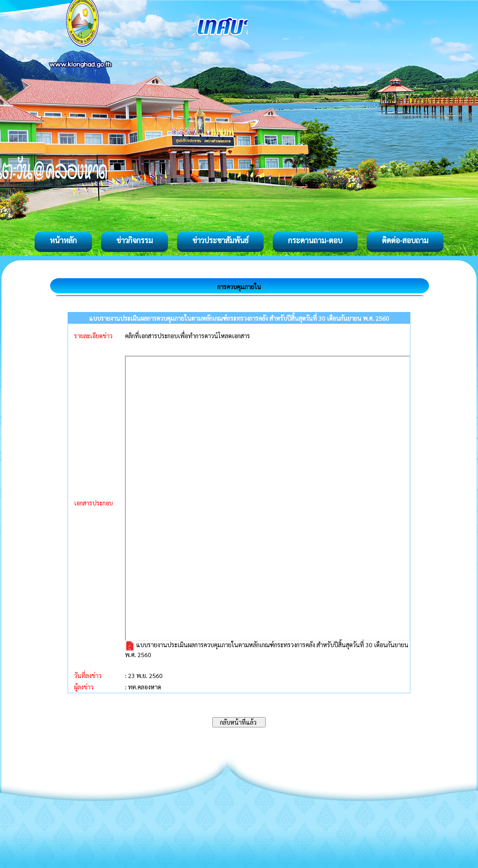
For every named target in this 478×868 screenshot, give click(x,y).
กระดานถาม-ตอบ (315, 240)
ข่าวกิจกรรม (135, 240)
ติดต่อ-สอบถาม (405, 240)
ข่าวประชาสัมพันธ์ (220, 240)
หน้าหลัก (63, 240)
